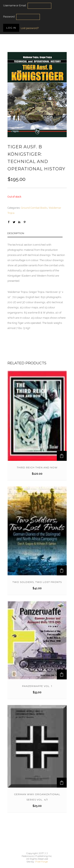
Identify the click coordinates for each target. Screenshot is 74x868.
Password (9, 17)
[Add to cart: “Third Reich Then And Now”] (62, 456)
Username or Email (15, 5)
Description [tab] (16, 233)
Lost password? (30, 28)
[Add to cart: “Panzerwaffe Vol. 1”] (62, 674)
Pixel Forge (42, 862)
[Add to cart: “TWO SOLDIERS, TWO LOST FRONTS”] (62, 570)
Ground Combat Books (34, 208)
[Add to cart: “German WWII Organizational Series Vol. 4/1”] (62, 783)
